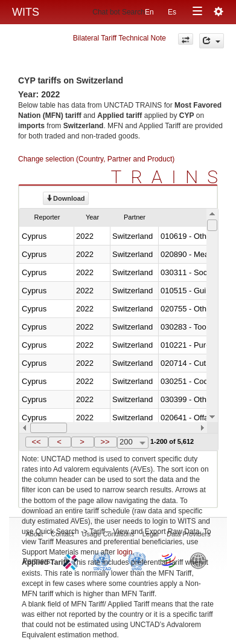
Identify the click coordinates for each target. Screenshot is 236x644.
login (125, 552)
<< (36, 442)
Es (172, 12)
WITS (26, 12)
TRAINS (169, 177)
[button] (37, 442)
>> (105, 442)
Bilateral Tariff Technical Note (120, 38)
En (149, 12)
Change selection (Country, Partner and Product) (96, 159)
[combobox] (133, 443)
